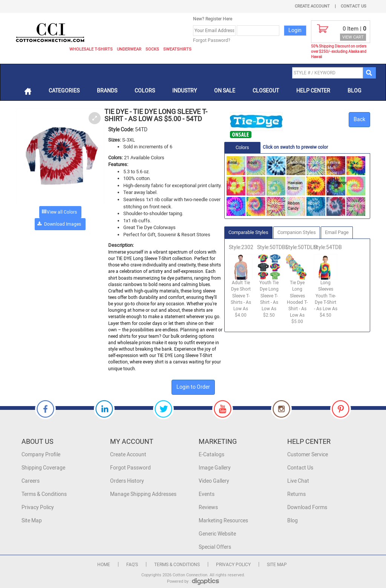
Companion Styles (297, 232)
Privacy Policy (38, 507)
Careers (31, 481)
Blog (355, 91)
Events (207, 494)
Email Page (337, 232)
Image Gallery (215, 468)
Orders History (127, 481)
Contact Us (354, 6)
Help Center (313, 91)
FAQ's (132, 565)
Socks (152, 49)
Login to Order (193, 387)
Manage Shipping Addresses (143, 494)
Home (104, 565)
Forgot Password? (212, 40)
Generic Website (217, 534)
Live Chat (298, 481)
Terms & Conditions (44, 494)
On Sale (225, 91)
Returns (296, 494)
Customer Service (308, 455)
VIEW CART (353, 37)
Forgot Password (130, 468)
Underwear (129, 49)
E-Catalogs (211, 455)
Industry (185, 91)
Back (359, 119)
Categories (64, 91)
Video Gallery (214, 481)
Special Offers (215, 547)
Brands (107, 91)
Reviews (208, 507)
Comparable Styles (248, 232)
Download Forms (307, 507)
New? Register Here (213, 19)
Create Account (312, 6)
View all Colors (62, 212)
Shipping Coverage (43, 468)
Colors (145, 91)
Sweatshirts (177, 49)
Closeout (266, 91)
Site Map (32, 521)
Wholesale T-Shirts (91, 49)
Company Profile (41, 455)
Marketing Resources (223, 521)
